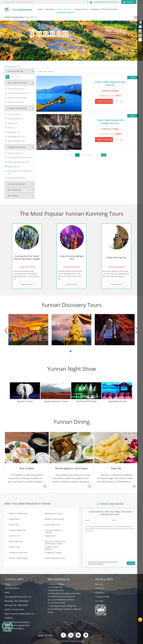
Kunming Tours (14, 114)
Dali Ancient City (16, 541)
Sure (104, 155)
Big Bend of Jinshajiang (54, 519)
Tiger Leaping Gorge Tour (18, 162)
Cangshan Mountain (17, 530)
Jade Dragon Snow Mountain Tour (20, 172)
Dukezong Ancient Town (55, 558)
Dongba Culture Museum (52, 548)
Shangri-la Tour (14, 132)
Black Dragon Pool (53, 525)
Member (130, 2)
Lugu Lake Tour (14, 166)
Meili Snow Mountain (16, 178)
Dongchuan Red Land (18, 553)
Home (7, 17)
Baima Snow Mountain (18, 514)
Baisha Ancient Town (54, 514)
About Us (99, 584)
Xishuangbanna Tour (16, 137)
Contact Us (100, 588)
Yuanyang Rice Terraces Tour (20, 158)
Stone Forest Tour (15, 153)
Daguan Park (50, 536)
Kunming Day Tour (16, 119)
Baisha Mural (14, 519)
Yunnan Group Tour (16, 89)
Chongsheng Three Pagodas (53, 531)
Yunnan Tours (18, 17)
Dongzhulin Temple (53, 553)
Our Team (99, 601)
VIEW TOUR (104, 101)
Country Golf (14, 536)
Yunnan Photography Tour (19, 93)
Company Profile (102, 597)
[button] (6, 330)
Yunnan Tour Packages (17, 98)
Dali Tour (12, 128)
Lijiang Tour (13, 123)
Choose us (100, 593)
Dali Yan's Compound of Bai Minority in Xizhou (55, 542)
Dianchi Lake (14, 547)
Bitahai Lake (14, 525)
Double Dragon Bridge (18, 558)
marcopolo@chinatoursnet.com (105, 2)
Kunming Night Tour (16, 141)
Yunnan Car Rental (16, 102)
